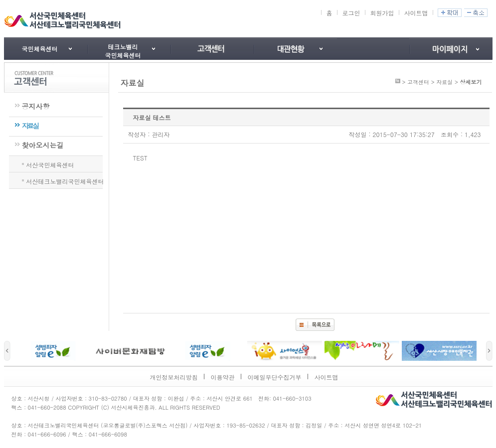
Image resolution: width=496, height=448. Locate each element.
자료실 (30, 126)
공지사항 (36, 106)
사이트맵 (416, 13)
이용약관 (223, 377)
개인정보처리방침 (174, 377)
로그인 (351, 13)
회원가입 (382, 13)
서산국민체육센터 (50, 164)
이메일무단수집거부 (275, 377)
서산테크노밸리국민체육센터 (65, 180)
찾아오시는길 (43, 145)
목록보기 (315, 325)
